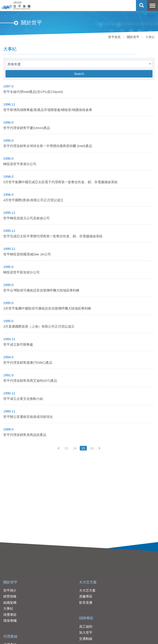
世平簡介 (10, 590)
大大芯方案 (88, 582)
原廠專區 (86, 596)
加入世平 (86, 632)
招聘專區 (86, 618)
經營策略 (10, 596)
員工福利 (86, 626)
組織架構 (10, 602)
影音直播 (86, 602)
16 (92, 448)
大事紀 (8, 608)
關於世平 (133, 37)
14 (75, 448)
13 (66, 448)
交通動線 (86, 639)
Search (79, 74)
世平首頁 (114, 37)
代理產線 (10, 636)
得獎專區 (10, 615)
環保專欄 (10, 621)
